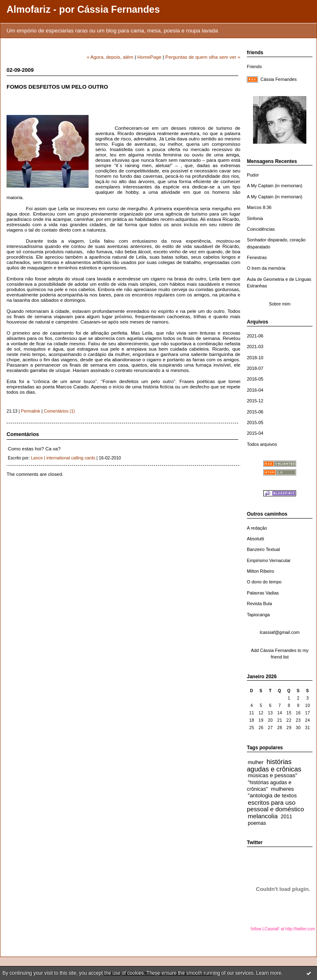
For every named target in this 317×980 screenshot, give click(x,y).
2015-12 (255, 401)
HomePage (149, 57)
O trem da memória (266, 268)
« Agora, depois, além (110, 57)
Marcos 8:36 (259, 207)
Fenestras (257, 257)
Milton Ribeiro (261, 571)
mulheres (283, 789)
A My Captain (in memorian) (275, 186)
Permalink (31, 411)
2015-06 (255, 412)
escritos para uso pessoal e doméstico (275, 806)
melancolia (263, 816)
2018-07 (255, 368)
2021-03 (255, 347)
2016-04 (255, 390)
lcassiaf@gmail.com (279, 632)
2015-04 (255, 433)
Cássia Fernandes (279, 79)
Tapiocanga (258, 615)
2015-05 (255, 422)
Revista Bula (259, 604)
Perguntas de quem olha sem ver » (203, 57)
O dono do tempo (264, 582)
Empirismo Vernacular (269, 560)
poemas (257, 823)
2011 (287, 817)
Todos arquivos (262, 444)
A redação (257, 528)
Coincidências (261, 229)
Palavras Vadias (263, 593)
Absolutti (255, 539)
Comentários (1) (59, 411)
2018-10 (255, 358)
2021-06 (255, 336)
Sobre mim (280, 304)
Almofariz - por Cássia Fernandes (83, 9)
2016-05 (255, 379)
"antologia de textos (272, 795)
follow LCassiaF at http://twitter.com (283, 929)
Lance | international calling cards (63, 458)
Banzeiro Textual (263, 549)
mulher (255, 762)
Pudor (253, 175)
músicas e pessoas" (273, 775)
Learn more (269, 973)
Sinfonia (255, 218)
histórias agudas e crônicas (274, 765)
